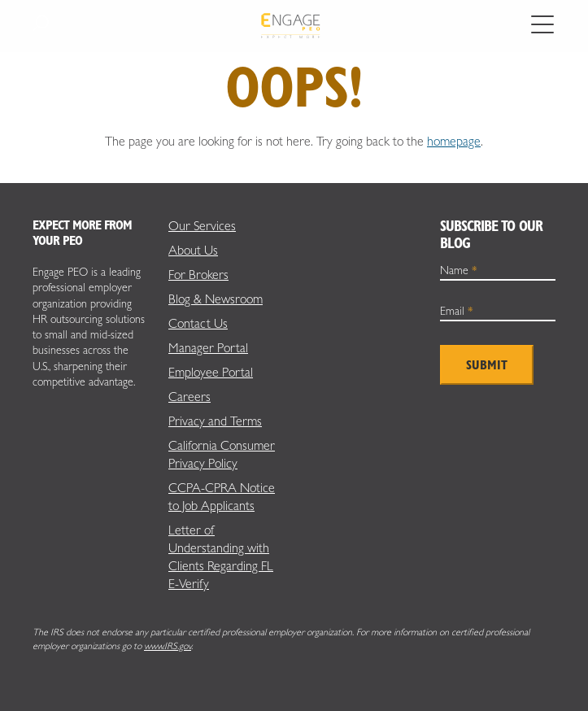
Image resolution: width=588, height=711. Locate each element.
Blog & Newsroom (216, 299)
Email (457, 311)
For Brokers (198, 275)
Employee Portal (211, 372)
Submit (487, 365)
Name (459, 270)
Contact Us (198, 323)
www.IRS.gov (168, 646)
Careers (189, 397)
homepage (454, 141)
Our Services (202, 226)
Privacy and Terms (215, 421)
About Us (193, 250)
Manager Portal (208, 348)
